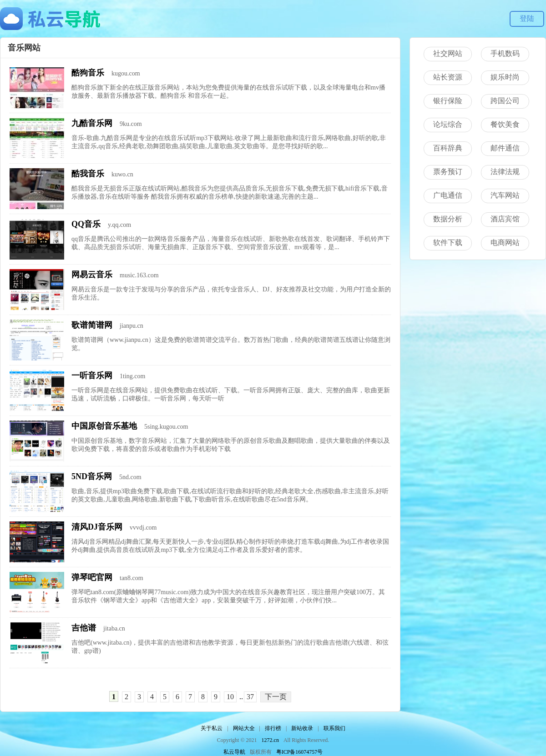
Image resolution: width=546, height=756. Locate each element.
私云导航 (234, 752)
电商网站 (505, 243)
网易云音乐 (92, 275)
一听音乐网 (92, 375)
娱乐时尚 (505, 77)
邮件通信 (505, 148)
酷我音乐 (88, 174)
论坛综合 (448, 124)
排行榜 (273, 728)
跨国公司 (505, 101)
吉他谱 (84, 628)
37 (250, 697)
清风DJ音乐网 (97, 527)
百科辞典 (448, 148)
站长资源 (448, 77)
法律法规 (505, 172)
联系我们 (334, 728)
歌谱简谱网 (92, 325)
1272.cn (270, 740)
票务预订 (448, 172)
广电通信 (448, 195)
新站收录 (302, 728)
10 (230, 697)
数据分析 (448, 219)
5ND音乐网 (92, 476)
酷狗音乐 (88, 73)
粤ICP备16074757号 (300, 752)
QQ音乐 (86, 224)
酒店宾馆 (505, 219)
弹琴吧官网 (92, 577)
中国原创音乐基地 (104, 426)
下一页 (276, 697)
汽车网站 (505, 195)
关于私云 (212, 728)
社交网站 (448, 53)
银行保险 (448, 101)
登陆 (527, 18)
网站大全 (244, 728)
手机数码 (505, 53)
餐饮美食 (505, 124)
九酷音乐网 (92, 123)
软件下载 (448, 243)
